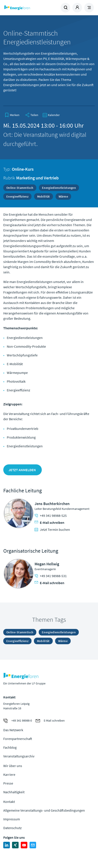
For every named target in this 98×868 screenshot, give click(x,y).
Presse (8, 783)
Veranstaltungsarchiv (19, 756)
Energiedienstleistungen (59, 188)
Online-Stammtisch (20, 188)
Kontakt (9, 802)
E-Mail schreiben (49, 523)
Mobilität (44, 196)
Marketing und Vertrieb (37, 178)
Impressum (12, 819)
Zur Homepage (26, 8)
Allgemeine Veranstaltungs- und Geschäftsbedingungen (44, 810)
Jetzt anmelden (23, 470)
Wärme (63, 196)
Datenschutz (12, 828)
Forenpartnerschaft (18, 739)
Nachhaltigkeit (14, 792)
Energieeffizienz (17, 196)
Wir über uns (13, 766)
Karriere (9, 774)
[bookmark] (12, 115)
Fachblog (10, 747)
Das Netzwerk (13, 730)
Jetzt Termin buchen (52, 529)
